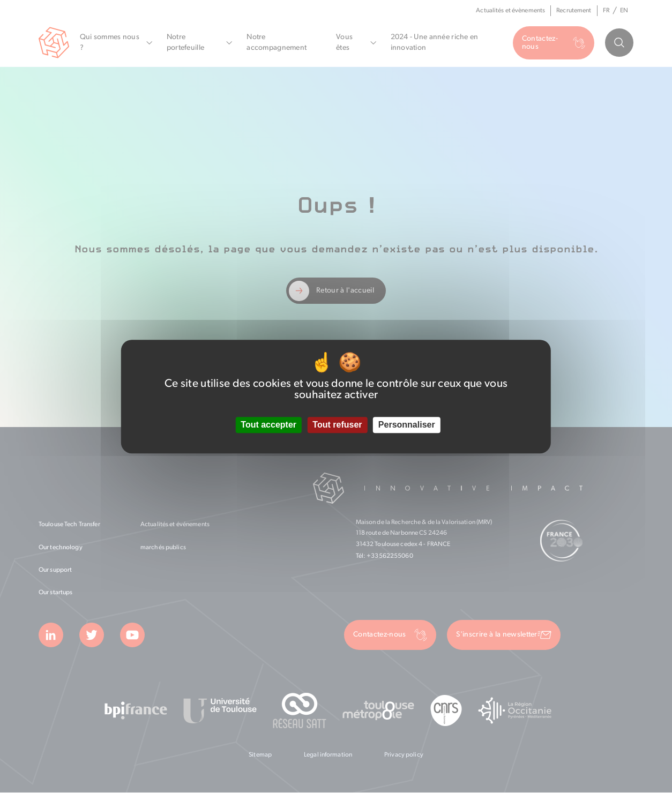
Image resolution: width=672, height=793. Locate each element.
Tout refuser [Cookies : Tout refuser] (337, 425)
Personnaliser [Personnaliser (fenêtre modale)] (407, 425)
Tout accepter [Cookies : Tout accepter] (268, 425)
